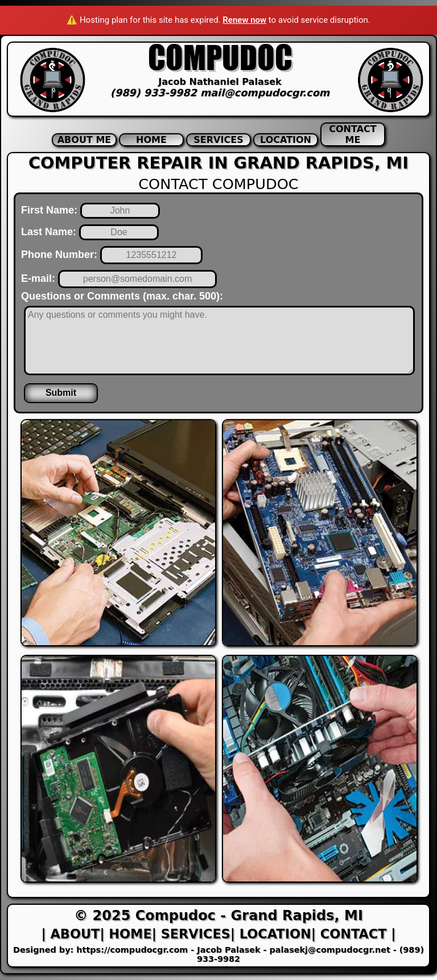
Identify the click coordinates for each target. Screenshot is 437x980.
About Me (84, 140)
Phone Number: (59, 255)
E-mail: (38, 278)
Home (151, 140)
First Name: (49, 210)
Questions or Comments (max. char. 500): (122, 296)
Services (218, 140)
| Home (125, 934)
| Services (191, 934)
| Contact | (354, 934)
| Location (271, 934)
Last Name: (49, 232)
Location (286, 140)
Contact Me (353, 134)
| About (71, 934)
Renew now (244, 20)
